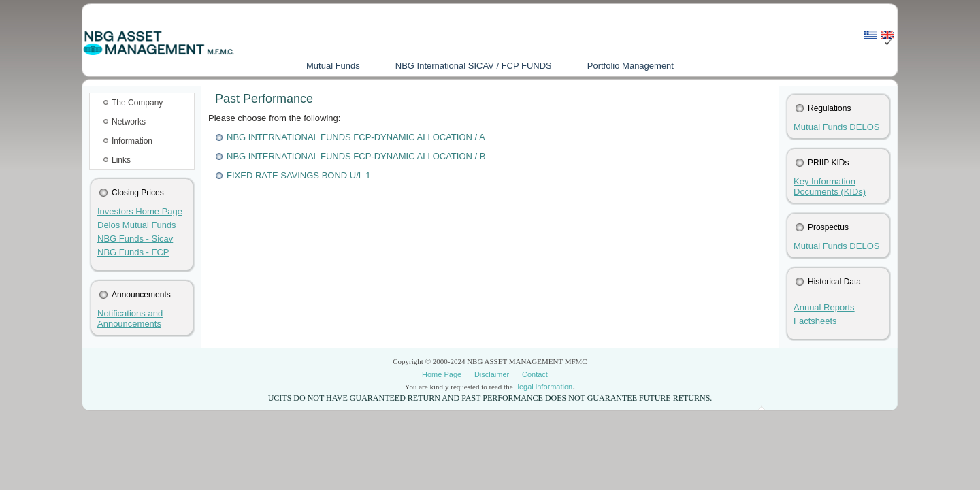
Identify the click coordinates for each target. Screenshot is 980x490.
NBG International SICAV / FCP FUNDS (474, 66)
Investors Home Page (140, 211)
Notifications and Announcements (130, 318)
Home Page (442, 374)
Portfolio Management (631, 66)
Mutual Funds (333, 66)
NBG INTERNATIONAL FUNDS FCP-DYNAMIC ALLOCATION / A (356, 137)
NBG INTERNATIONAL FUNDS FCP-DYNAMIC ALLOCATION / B (356, 156)
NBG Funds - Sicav (135, 239)
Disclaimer (492, 374)
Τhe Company (137, 103)
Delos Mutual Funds (137, 225)
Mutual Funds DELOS (836, 127)
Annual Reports (824, 307)
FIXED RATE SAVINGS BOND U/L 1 (298, 175)
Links (121, 160)
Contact (535, 374)
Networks (129, 122)
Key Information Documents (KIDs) (830, 186)
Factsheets (815, 321)
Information (132, 141)
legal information (545, 387)
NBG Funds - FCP (133, 252)
